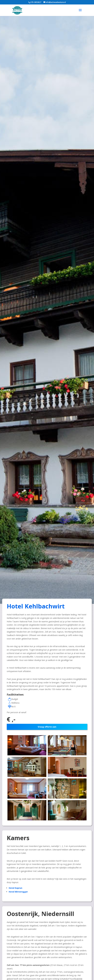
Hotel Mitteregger (18, 892)
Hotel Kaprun (15, 888)
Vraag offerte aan (47, 727)
